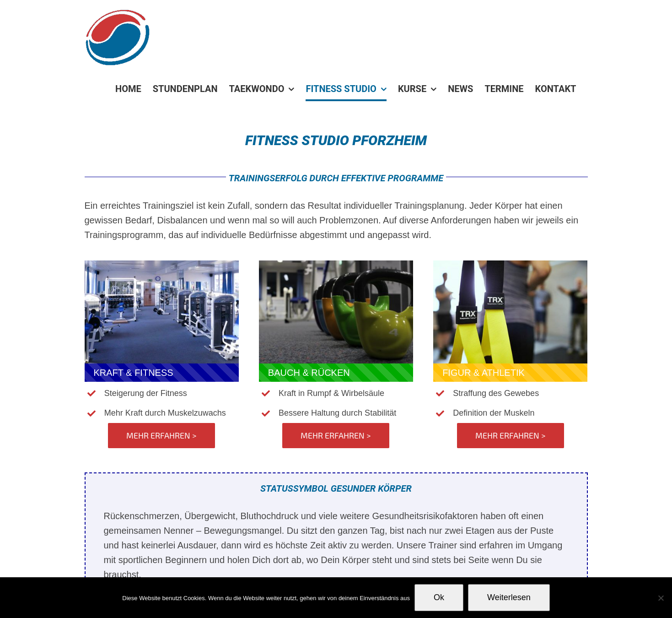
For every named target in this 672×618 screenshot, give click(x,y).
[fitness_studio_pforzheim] (162, 265)
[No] (661, 598)
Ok (439, 597)
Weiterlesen (509, 597)
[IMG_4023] (336, 265)
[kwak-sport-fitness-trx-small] (510, 265)
